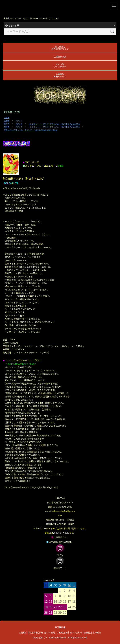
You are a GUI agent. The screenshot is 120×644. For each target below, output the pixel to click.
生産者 (7, 118)
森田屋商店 (60, 627)
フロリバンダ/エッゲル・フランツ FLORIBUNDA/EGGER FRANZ (31, 130)
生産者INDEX (60, 57)
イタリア (19, 121)
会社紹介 (23, 632)
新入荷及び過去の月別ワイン (60, 48)
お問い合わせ (76, 632)
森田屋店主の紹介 (93, 632)
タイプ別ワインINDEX (60, 65)
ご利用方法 (62, 632)
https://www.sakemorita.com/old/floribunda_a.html (31, 487)
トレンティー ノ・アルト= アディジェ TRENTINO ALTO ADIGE (54, 124)
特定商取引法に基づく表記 (42, 632)
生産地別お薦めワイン (60, 75)
